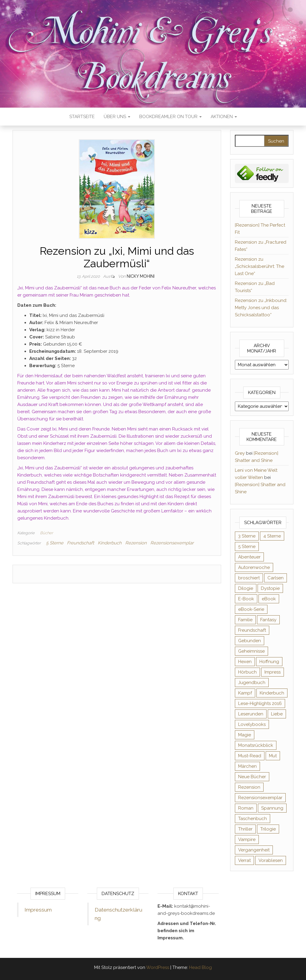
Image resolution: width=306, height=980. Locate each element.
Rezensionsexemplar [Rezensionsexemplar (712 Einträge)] (260, 798)
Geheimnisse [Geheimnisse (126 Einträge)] (251, 651)
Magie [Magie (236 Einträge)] (245, 735)
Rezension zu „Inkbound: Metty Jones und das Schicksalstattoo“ (261, 308)
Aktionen (224, 117)
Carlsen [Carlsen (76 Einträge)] (276, 578)
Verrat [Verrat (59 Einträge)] (244, 860)
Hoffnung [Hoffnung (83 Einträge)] (269, 662)
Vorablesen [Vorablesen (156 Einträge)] (271, 860)
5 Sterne (55, 543)
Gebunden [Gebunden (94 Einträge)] (250, 641)
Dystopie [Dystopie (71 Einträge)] (270, 588)
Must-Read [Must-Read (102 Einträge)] (250, 756)
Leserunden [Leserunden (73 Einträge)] (251, 714)
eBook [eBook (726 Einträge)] (269, 599)
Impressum (38, 910)
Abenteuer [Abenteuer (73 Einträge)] (249, 557)
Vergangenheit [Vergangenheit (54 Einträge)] (254, 850)
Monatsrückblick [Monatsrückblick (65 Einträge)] (256, 745)
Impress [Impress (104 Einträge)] (273, 672)
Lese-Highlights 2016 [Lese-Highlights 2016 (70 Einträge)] (260, 703)
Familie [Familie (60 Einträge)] (245, 620)
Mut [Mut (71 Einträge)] (273, 756)
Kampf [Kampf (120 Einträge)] (245, 693)
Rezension (136, 543)
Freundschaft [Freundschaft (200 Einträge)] (252, 630)
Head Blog (201, 967)
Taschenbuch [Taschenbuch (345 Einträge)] (253, 819)
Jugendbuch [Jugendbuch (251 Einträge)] (252, 683)
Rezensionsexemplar (172, 543)
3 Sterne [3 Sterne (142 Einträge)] (247, 536)
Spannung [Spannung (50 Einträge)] (272, 808)
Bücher (46, 533)
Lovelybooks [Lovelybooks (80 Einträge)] (252, 724)
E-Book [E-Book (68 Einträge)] (246, 599)
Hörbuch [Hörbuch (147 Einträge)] (247, 672)
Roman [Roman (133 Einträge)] (246, 808)
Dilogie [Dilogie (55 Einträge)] (246, 588)
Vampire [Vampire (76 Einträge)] (247, 839)
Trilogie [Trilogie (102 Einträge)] (268, 829)
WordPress (158, 967)
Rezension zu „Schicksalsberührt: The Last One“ (260, 266)
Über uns (117, 117)
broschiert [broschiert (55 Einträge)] (249, 578)
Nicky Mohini (141, 276)
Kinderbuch (110, 543)
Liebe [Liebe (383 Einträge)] (277, 714)
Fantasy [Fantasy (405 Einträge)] (268, 620)
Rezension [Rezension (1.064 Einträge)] (249, 787)
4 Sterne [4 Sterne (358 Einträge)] (272, 536)
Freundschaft (81, 543)
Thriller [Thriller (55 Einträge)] (245, 829)
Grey (240, 453)
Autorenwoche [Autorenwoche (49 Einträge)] (254, 567)
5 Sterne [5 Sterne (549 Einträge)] (247, 547)
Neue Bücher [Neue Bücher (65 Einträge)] (252, 777)
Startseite (82, 117)
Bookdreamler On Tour (170, 117)
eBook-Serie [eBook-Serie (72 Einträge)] (251, 609)
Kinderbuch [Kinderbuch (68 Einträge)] (272, 693)
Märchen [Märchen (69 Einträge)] (247, 766)
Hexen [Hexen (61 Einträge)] (245, 662)
